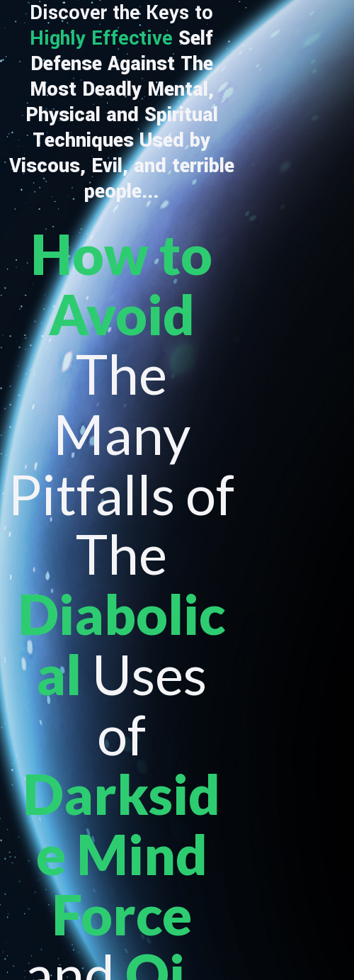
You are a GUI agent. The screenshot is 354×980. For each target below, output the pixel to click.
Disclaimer (305, 963)
